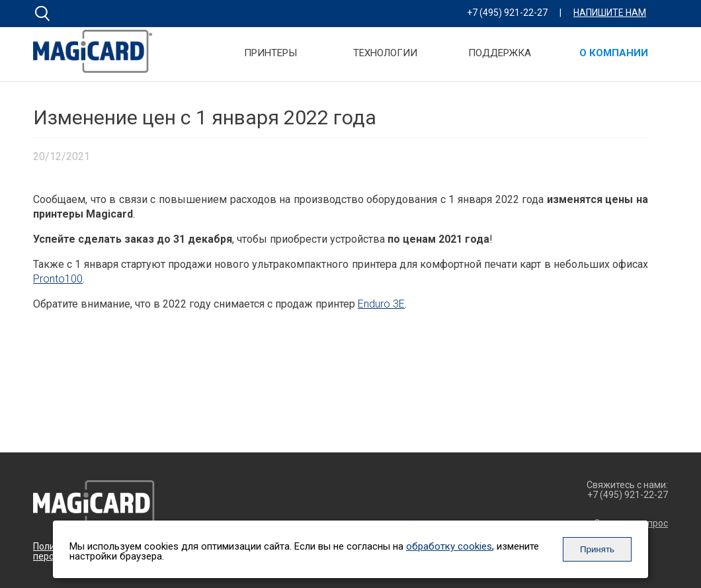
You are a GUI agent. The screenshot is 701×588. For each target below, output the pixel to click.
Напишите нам (610, 13)
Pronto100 (58, 279)
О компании (614, 54)
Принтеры (270, 54)
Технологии (385, 54)
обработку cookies (449, 546)
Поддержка (500, 54)
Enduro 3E (381, 304)
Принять (597, 549)
